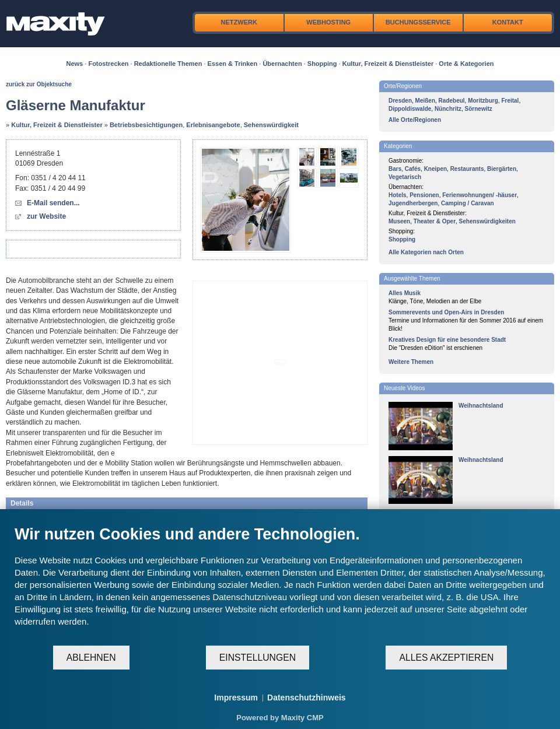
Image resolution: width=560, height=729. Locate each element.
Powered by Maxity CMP (280, 718)
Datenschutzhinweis (307, 698)
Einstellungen (258, 658)
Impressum (236, 698)
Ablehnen (91, 658)
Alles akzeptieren (446, 658)
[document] (280, 585)
